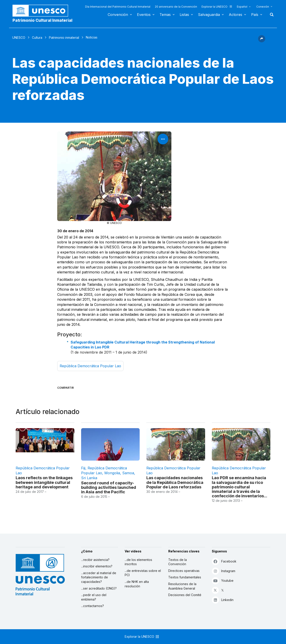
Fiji (83, 468)
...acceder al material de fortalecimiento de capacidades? (99, 577)
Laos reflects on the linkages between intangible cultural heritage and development (44, 482)
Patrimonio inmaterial (64, 38)
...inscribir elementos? (97, 566)
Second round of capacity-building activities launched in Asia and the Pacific (109, 487)
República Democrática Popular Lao (90, 366)
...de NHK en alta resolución (137, 584)
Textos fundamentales (185, 577)
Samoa (128, 473)
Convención (118, 15)
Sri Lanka (89, 478)
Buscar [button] (270, 15)
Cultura (37, 38)
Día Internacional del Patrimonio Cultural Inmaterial (118, 7)
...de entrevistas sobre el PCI (143, 573)
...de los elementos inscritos (138, 562)
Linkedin (223, 600)
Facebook (224, 561)
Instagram (224, 571)
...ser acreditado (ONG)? (99, 588)
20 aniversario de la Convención (176, 7)
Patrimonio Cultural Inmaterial (42, 20)
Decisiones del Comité (185, 595)
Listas (184, 15)
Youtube (223, 581)
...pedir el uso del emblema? (94, 597)
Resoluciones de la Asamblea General (182, 586)
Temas (165, 15)
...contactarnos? (93, 606)
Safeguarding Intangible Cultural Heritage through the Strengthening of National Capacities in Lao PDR (143, 345)
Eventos (144, 15)
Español (242, 7)
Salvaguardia (209, 15)
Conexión (263, 7)
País (255, 15)
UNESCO (19, 38)
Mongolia (112, 473)
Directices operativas (184, 571)
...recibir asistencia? (95, 560)
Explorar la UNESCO (217, 7)
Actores (236, 15)
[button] (262, 41)
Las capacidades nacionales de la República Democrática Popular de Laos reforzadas (175, 482)
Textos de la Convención (178, 562)
